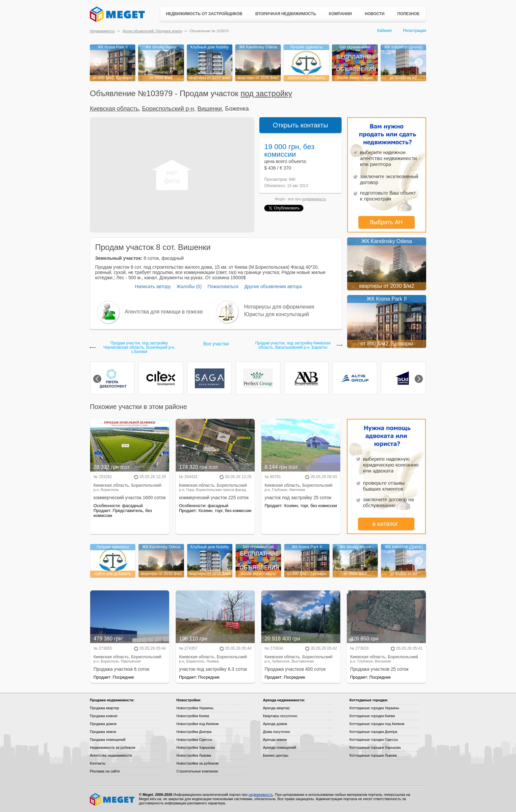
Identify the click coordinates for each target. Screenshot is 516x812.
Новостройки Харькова (196, 747)
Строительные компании (197, 771)
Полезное (408, 14)
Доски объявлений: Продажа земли (152, 31)
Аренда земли (275, 740)
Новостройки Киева (193, 716)
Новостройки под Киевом (197, 724)
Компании (340, 14)
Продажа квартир (104, 708)
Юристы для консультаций (277, 314)
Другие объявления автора (273, 286)
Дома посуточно (276, 732)
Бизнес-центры (276, 755)
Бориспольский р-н (168, 109)
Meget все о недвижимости (113, 799)
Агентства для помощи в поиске (164, 312)
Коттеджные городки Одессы (374, 740)
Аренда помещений (279, 747)
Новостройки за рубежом (197, 763)
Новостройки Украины (195, 708)
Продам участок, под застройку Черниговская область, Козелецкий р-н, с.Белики (139, 348)
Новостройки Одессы (194, 740)
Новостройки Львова (194, 755)
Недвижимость (102, 31)
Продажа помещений (108, 740)
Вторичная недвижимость (286, 14)
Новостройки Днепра (194, 732)
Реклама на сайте (105, 771)
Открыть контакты (300, 125)
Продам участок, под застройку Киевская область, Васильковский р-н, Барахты (293, 345)
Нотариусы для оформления (279, 307)
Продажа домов (103, 724)
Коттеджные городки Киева (372, 716)
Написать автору (153, 286)
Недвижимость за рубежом (113, 747)
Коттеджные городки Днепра (373, 732)
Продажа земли (103, 732)
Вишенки (210, 109)
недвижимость (314, 199)
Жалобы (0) (189, 286)
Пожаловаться (223, 286)
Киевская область (114, 109)
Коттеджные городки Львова (373, 755)
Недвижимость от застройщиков (204, 14)
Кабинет (385, 31)
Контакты (98, 763)
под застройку (266, 93)
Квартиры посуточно (280, 716)
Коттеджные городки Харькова (375, 747)
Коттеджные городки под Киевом (377, 724)
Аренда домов (275, 724)
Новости (374, 14)
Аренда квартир (276, 708)
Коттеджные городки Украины (374, 708)
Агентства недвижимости (111, 755)
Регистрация (415, 31)
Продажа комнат (104, 716)
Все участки (216, 344)
